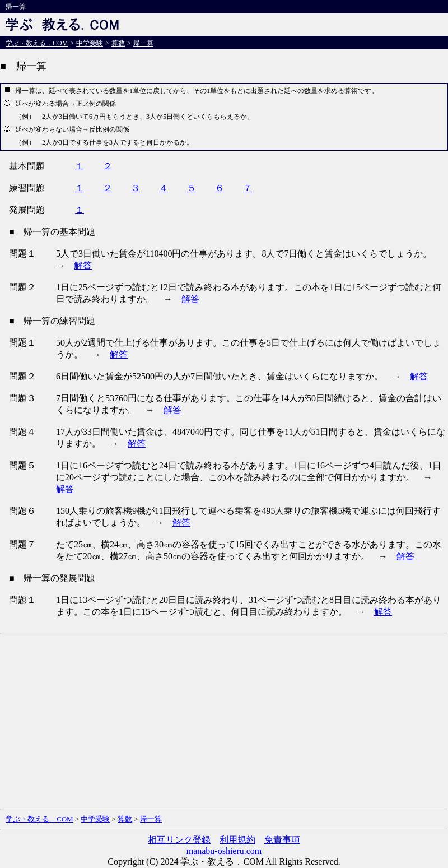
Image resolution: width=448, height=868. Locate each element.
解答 (83, 265)
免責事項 (282, 840)
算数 (118, 43)
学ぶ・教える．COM (37, 43)
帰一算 (143, 43)
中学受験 (90, 43)
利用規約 (237, 840)
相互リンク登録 (179, 840)
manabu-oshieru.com (224, 851)
